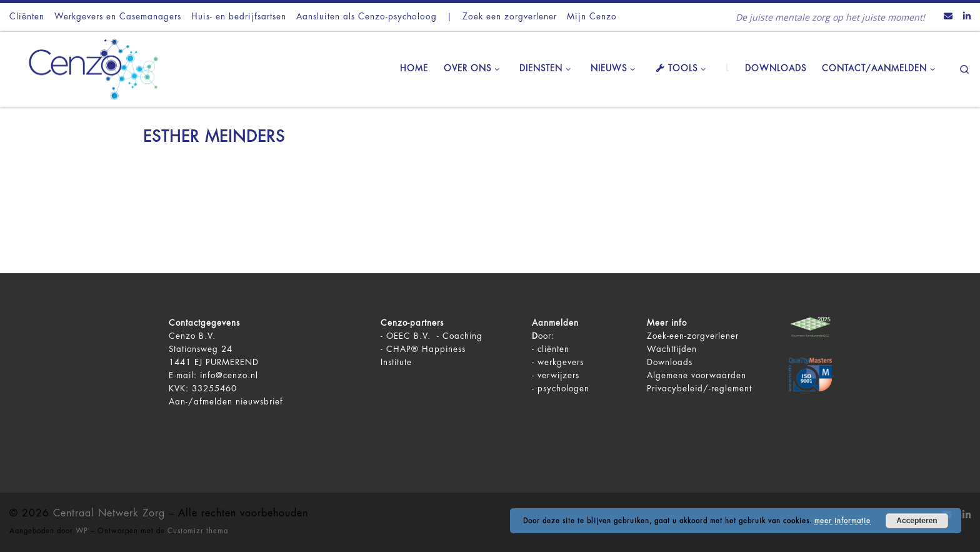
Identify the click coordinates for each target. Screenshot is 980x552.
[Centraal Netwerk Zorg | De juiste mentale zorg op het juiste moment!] (87, 68)
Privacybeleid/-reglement (699, 389)
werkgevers (561, 362)
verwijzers (558, 375)
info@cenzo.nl (229, 375)
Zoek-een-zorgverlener (693, 336)
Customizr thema (198, 531)
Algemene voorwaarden (697, 375)
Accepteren (917, 521)
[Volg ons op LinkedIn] (967, 17)
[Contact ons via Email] (948, 17)
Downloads (670, 362)
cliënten (553, 349)
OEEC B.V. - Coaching (434, 336)
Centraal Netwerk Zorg (109, 513)
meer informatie (842, 521)
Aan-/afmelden (201, 402)
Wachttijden (672, 349)
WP (82, 531)
